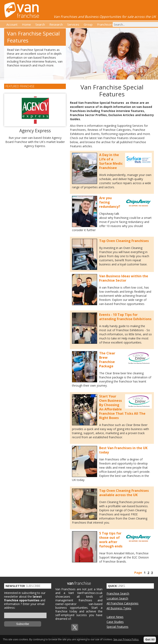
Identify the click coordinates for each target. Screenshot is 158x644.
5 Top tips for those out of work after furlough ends (111, 540)
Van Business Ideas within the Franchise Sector (124, 278)
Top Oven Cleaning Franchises (124, 241)
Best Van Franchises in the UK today (123, 450)
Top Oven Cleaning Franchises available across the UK (124, 493)
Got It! (150, 639)
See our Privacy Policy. (126, 639)
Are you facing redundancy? (110, 202)
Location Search (117, 598)
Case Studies (115, 622)
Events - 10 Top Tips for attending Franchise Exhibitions (125, 317)
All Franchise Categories (123, 603)
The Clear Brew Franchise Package (107, 360)
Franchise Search (118, 593)
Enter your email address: (24, 606)
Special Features (117, 627)
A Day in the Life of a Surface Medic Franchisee (111, 161)
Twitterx (75, 627)
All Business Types (119, 608)
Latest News (115, 617)
